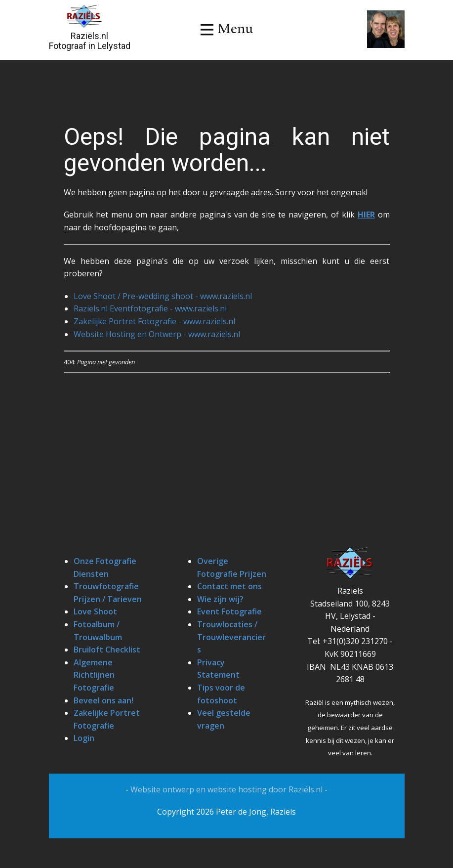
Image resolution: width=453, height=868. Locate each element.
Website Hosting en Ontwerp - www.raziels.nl (157, 334)
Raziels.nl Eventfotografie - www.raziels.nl (150, 308)
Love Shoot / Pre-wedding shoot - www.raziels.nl (163, 296)
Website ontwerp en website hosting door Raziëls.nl (227, 789)
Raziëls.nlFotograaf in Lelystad (90, 41)
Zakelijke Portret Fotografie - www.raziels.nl (154, 321)
